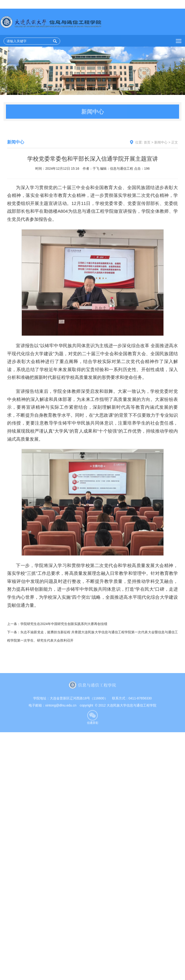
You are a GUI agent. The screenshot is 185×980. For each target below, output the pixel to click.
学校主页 (169, 5)
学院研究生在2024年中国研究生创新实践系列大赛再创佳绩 (64, 664)
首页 (147, 163)
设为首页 (130, 5)
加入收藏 (149, 5)
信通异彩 (93, 736)
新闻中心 (161, 163)
